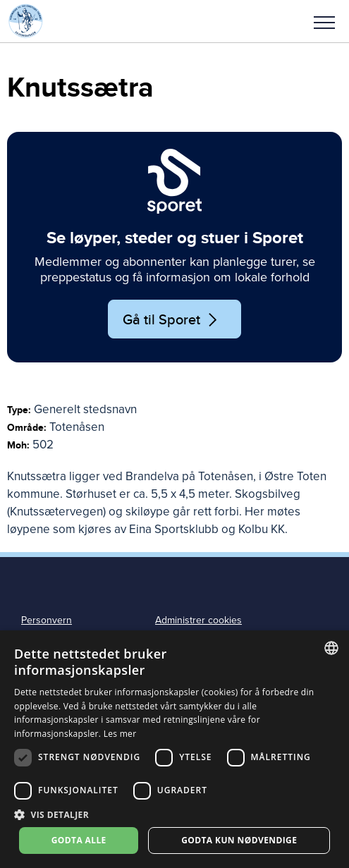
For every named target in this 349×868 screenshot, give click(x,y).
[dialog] (174, 749)
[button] (324, 21)
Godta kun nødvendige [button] (239, 840)
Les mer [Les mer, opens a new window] (120, 734)
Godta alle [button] (79, 840)
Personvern (47, 620)
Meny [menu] (324, 23)
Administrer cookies (198, 620)
